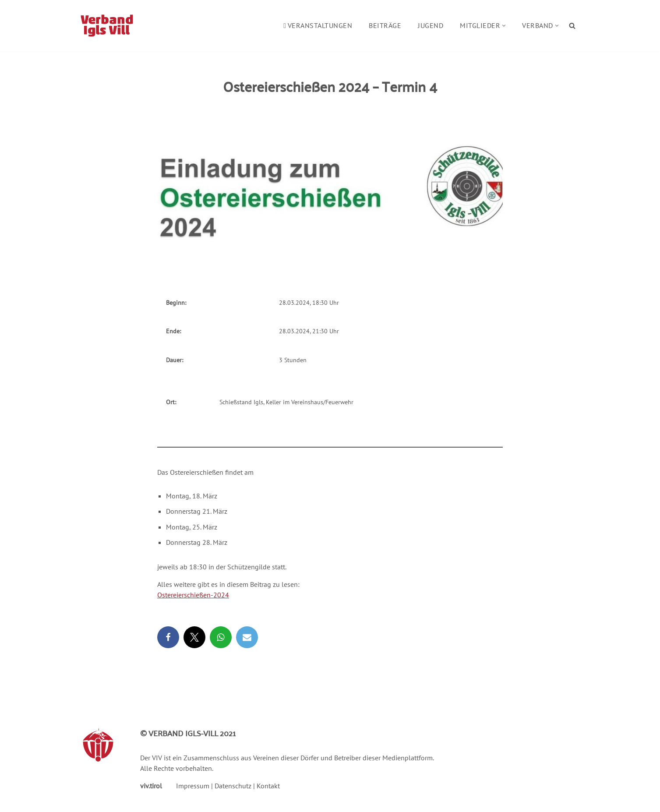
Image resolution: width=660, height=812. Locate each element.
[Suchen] (572, 26)
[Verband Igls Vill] (107, 26)
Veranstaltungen (318, 25)
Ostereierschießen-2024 (193, 595)
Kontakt (268, 786)
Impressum (193, 786)
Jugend (431, 25)
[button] (504, 26)
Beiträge (385, 25)
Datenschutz (233, 786)
